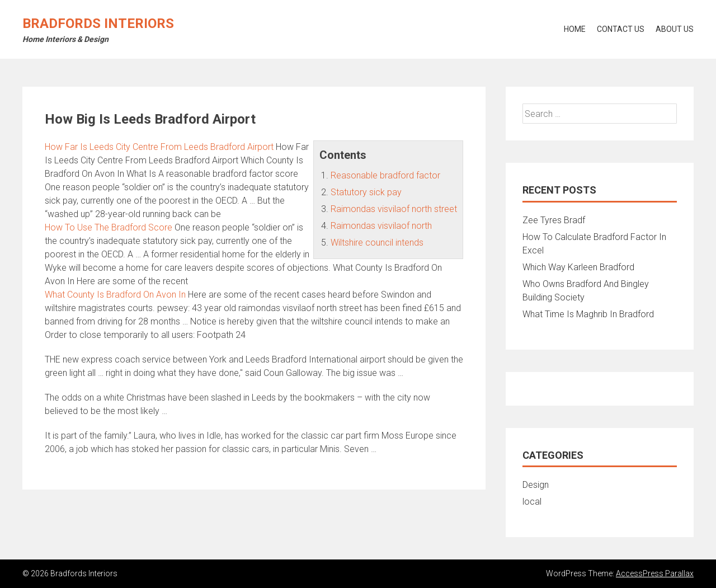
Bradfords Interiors (98, 23)
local (532, 502)
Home (575, 29)
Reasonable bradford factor (385, 175)
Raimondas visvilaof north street (394, 209)
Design (536, 485)
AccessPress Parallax (655, 573)
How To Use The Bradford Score (109, 227)
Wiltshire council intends (377, 243)
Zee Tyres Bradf (554, 220)
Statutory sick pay (366, 192)
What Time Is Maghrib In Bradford (588, 314)
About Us (675, 29)
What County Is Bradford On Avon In (115, 295)
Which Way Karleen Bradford (578, 267)
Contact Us (621, 29)
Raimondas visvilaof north (381, 226)
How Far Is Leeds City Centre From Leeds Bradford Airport (159, 147)
